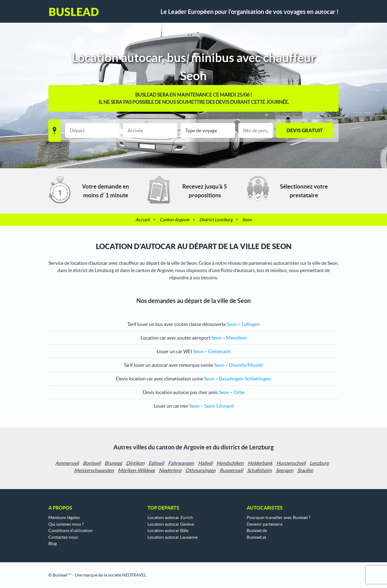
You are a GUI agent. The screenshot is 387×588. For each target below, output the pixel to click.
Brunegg (113, 463)
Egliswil (156, 463)
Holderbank (260, 463)
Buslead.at (256, 537)
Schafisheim (259, 470)
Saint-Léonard (219, 406)
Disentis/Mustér (246, 365)
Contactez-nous (63, 537)
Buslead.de (257, 531)
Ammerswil (67, 463)
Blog (53, 544)
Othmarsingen (200, 470)
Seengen (285, 470)
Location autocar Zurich (170, 517)
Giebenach (219, 351)
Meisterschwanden (94, 470)
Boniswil (92, 463)
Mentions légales (64, 517)
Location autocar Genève (171, 524)
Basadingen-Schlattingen (245, 379)
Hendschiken (230, 463)
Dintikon (135, 463)
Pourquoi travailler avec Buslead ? (279, 517)
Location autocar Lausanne (173, 537)
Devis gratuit (305, 130)
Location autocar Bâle (168, 531)
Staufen (305, 470)
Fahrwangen (181, 463)
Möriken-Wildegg (136, 470)
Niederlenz (170, 470)
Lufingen (251, 324)
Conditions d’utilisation (70, 531)
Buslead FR (74, 12)
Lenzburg (319, 463)
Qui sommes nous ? (66, 524)
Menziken (236, 338)
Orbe (239, 392)
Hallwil (205, 463)
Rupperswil (231, 470)
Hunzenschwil (291, 463)
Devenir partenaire (265, 524)
